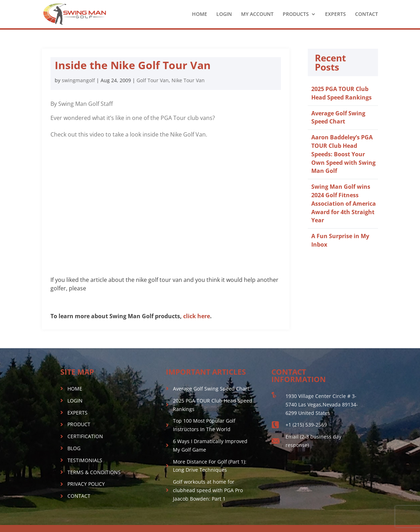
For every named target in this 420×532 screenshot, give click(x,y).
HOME (200, 14)
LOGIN (224, 14)
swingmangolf (78, 80)
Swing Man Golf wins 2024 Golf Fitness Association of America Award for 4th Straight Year (344, 203)
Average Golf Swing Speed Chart (338, 117)
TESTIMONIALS (85, 460)
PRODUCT (79, 424)
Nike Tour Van (188, 80)
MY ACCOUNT (257, 14)
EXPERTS (335, 14)
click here (197, 316)
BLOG (74, 448)
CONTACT (367, 14)
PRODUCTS (296, 14)
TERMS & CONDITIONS (94, 472)
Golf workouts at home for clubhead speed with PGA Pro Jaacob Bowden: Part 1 (208, 490)
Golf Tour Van (153, 80)
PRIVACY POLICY (86, 484)
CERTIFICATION (85, 436)
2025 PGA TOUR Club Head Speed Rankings (341, 93)
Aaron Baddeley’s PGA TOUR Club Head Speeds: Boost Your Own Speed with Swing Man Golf (343, 154)
